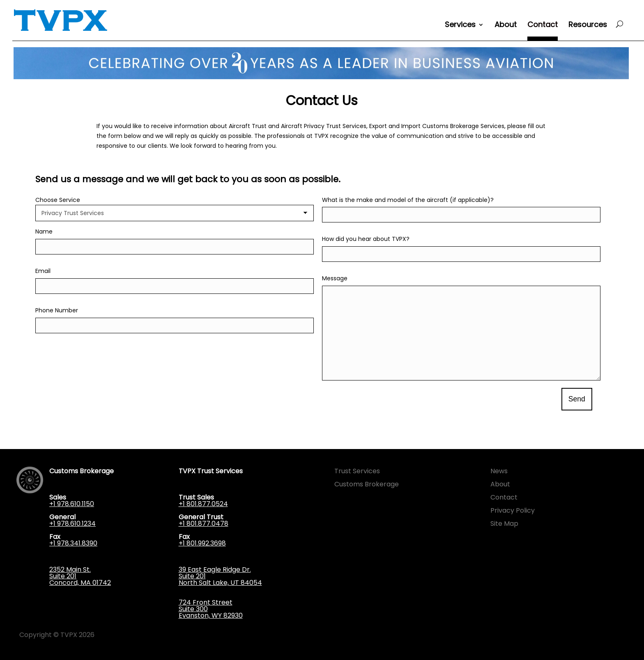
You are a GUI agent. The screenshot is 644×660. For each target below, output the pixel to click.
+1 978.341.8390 (73, 543)
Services (460, 26)
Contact (543, 26)
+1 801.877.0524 (203, 504)
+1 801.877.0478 (204, 524)
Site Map (504, 524)
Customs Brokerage (367, 484)
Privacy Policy (513, 510)
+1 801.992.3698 (202, 543)
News (499, 471)
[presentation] (384, 400)
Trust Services (357, 471)
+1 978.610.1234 (72, 524)
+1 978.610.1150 (72, 504)
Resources (588, 26)
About (506, 26)
